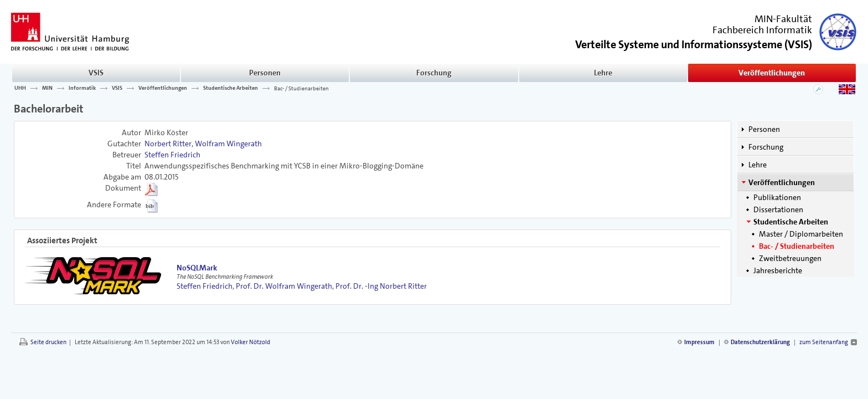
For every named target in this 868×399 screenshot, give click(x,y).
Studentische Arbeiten (231, 88)
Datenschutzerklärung (760, 342)
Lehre (603, 73)
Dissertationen (778, 209)
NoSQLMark (197, 268)
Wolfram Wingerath (228, 144)
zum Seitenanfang (824, 342)
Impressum (699, 342)
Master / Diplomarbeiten (801, 234)
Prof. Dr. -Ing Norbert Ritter (381, 286)
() (694, 44)
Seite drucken (48, 342)
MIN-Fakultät (783, 19)
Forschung (434, 73)
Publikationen (777, 197)
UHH (20, 88)
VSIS (96, 73)
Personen (265, 73)
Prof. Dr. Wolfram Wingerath (284, 286)
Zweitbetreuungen (790, 258)
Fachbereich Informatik (762, 30)
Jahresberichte (778, 270)
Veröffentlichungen (772, 73)
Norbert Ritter (168, 144)
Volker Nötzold (250, 342)
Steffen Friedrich (172, 155)
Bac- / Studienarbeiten (301, 88)
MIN (47, 88)
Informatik (82, 88)
